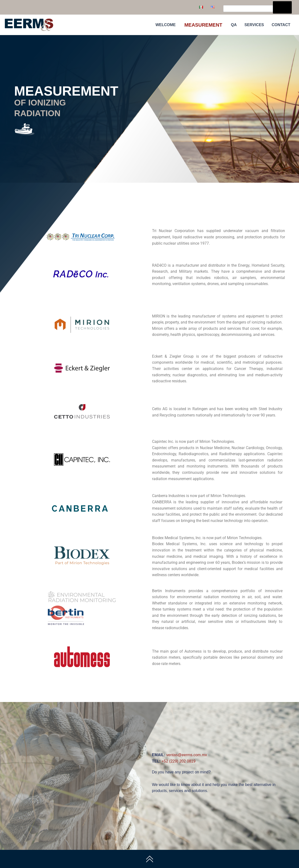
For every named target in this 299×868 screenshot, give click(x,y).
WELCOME (166, 25)
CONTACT (281, 25)
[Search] (282, 7)
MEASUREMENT (203, 25)
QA (234, 25)
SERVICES (254, 25)
